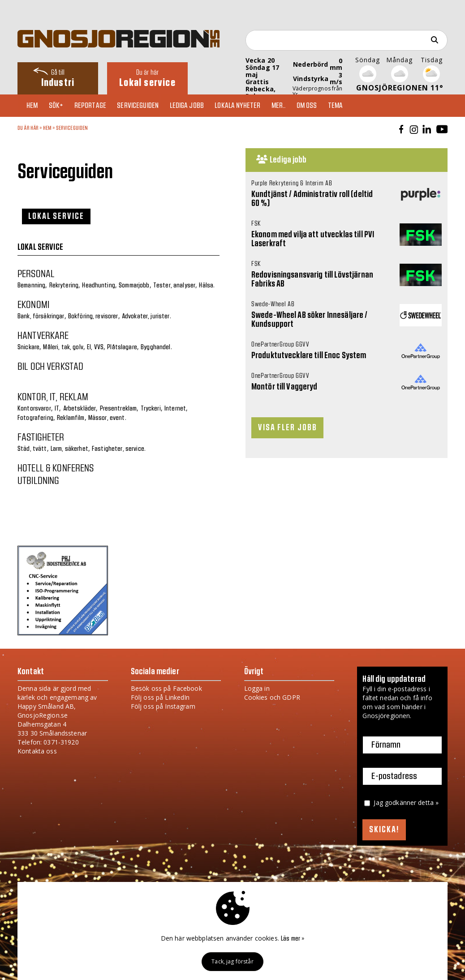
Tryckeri (151, 409)
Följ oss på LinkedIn (160, 697)
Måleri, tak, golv (63, 347)
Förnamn (386, 745)
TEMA (355, 106)
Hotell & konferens (56, 467)
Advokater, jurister (146, 317)
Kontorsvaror (34, 409)
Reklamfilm (71, 418)
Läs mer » (293, 939)
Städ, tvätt (32, 449)
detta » (428, 802)
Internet (175, 409)
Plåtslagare (122, 347)
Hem (34, 106)
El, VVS (95, 347)
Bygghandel (155, 347)
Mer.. (293, 106)
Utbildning (38, 480)
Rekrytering (64, 286)
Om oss (324, 106)
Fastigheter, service (118, 449)
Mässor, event (107, 418)
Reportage (97, 106)
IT (57, 409)
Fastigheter (41, 437)
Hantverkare (43, 335)
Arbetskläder (80, 409)
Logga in (257, 688)
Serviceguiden (147, 106)
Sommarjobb (134, 286)
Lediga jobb (198, 106)
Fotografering (35, 418)
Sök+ (61, 106)
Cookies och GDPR (272, 697)
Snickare (28, 347)
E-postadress (394, 776)
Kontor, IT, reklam (53, 396)
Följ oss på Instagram (163, 706)
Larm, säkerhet (69, 449)
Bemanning (31, 286)
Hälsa (206, 286)
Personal (36, 273)
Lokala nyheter (250, 106)
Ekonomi (33, 304)
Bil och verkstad (50, 366)
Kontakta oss (37, 751)
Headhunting (99, 286)
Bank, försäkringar (41, 317)
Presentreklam (118, 409)
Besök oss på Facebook (166, 688)
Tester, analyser (174, 286)
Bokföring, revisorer (93, 317)
